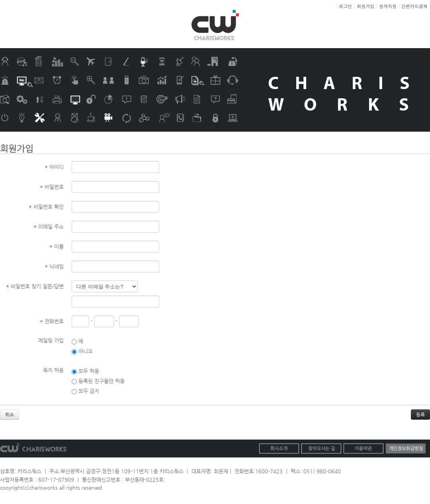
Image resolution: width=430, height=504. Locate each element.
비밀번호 (52, 187)
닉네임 (54, 266)
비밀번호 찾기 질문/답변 (35, 286)
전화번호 (52, 321)
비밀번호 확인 (46, 207)
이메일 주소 (49, 227)
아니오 (82, 351)
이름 (57, 246)
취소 (10, 414)
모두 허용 (85, 371)
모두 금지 (85, 391)
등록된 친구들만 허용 (98, 381)
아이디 (54, 167)
